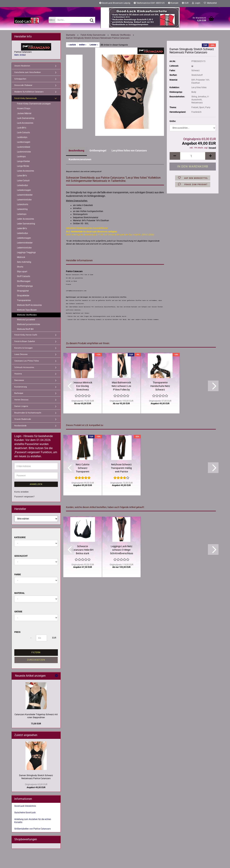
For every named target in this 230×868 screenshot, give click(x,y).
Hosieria (18, 374)
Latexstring (22, 209)
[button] (185, 4)
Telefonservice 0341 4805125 (149, 3)
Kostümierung (21, 387)
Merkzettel (210, 3)
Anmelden (36, 484)
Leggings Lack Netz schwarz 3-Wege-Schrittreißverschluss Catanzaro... (122, 550)
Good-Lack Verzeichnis (25, 806)
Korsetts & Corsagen (23, 348)
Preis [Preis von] (17, 632)
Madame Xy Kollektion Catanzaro (29, 92)
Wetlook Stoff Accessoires (29, 305)
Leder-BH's (22, 228)
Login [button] (196, 3)
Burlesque (19, 393)
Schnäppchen (20, 79)
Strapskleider (23, 296)
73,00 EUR (36, 724)
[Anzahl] (193, 156)
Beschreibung (76, 151)
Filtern (36, 652)
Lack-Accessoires (25, 123)
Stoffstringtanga (25, 286)
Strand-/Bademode (23, 419)
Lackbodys (22, 137)
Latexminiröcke (24, 200)
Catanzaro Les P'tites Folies (27, 361)
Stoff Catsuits (24, 276)
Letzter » (94, 45)
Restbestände (20, 426)
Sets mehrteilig (24, 262)
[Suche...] (52, 20)
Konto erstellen (21, 492)
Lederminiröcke (24, 248)
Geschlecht (21, 556)
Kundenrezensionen (80, 159)
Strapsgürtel (23, 291)
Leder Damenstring (26, 224)
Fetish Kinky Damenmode (26, 98)
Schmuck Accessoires (24, 367)
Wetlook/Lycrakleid (26, 320)
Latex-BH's (22, 176)
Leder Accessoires (25, 219)
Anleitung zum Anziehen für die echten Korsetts (33, 821)
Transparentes (24, 300)
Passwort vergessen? (24, 497)
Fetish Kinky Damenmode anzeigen (34, 104)
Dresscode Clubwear (23, 85)
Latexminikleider (25, 195)
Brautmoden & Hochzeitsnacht (28, 413)
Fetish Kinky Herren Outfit (26, 335)
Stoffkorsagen (24, 281)
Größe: (173, 121)
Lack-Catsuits (23, 133)
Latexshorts (23, 204)
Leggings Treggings (26, 252)
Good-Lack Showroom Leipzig (115, 3)
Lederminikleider (25, 243)
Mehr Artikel (20, 55)
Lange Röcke (23, 166)
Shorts (20, 267)
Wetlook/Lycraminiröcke (28, 324)
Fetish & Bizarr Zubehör (25, 341)
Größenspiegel (98, 151)
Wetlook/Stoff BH (25, 329)
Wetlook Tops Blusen (27, 310)
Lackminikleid (24, 147)
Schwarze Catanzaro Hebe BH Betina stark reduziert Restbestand (83, 550)
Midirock (21, 257)
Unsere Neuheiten (22, 66)
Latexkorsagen (24, 190)
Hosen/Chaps (24, 108)
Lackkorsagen (24, 142)
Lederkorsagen (24, 238)
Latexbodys (22, 185)
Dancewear (19, 380)
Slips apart (22, 272)
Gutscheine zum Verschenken (28, 72)
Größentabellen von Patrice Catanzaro (33, 829)
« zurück (72, 45)
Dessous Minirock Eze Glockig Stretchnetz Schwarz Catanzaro (83, 386)
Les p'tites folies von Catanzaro (129, 151)
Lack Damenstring (26, 118)
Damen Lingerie (21, 406)
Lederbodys (22, 233)
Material (20, 593)
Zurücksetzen (36, 660)
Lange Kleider (23, 161)
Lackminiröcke (24, 152)
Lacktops (21, 157)
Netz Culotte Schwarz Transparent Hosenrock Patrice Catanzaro (83, 468)
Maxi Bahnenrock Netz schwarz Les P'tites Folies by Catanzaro (121, 386)
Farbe (18, 575)
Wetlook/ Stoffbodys (27, 315)
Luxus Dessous (21, 354)
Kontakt (173, 3)
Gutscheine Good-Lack (25, 813)
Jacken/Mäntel (24, 113)
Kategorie (20, 537)
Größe (18, 612)
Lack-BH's (22, 128)
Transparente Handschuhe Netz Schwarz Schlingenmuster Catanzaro (160, 386)
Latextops (22, 214)
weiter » (83, 45)
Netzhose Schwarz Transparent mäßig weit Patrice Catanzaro (121, 468)
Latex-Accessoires (25, 171)
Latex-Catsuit (23, 181)
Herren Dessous (21, 400)
